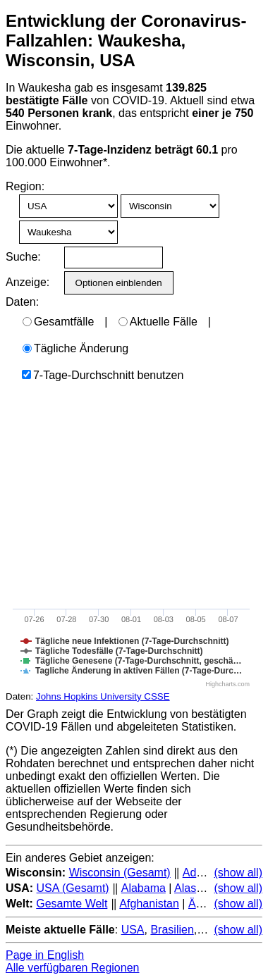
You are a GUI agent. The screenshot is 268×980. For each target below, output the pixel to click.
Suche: (23, 257)
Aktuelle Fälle (158, 322)
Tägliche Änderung (75, 348)
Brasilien (172, 930)
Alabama (144, 888)
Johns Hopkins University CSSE (103, 696)
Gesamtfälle (58, 322)
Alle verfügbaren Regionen (72, 968)
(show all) (238, 873)
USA (133, 930)
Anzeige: (26, 282)
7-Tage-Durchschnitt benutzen (103, 375)
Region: (25, 186)
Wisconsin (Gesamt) (120, 873)
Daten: (22, 302)
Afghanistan (149, 904)
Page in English (45, 955)
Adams (200, 873)
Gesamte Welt (72, 904)
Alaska (191, 888)
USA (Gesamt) (73, 888)
